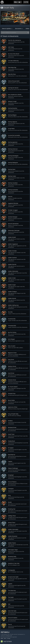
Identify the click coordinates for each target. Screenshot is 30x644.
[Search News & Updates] (14, 33)
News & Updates (7, 28)
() (16, 2)
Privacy (9, 638)
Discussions (19, 28)
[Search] (28, 33)
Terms (5, 638)
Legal (2, 638)
